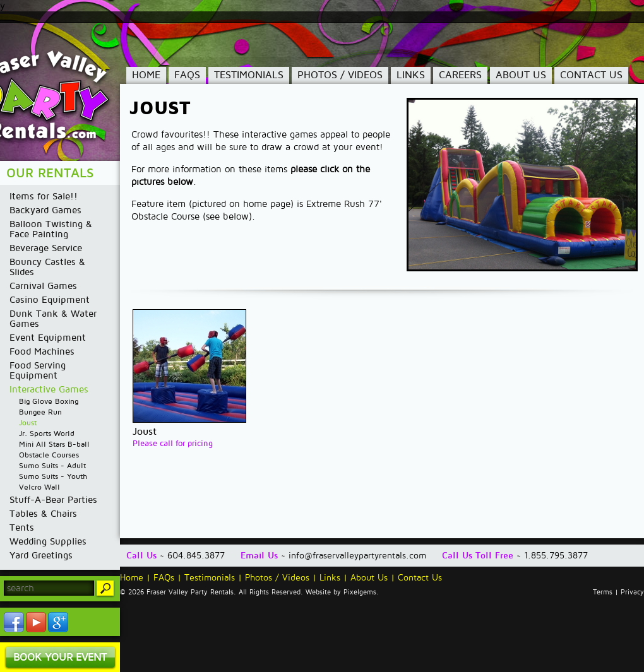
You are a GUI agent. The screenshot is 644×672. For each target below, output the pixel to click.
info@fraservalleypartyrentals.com (357, 556)
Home (146, 75)
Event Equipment (48, 338)
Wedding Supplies (48, 541)
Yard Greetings (41, 555)
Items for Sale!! (44, 196)
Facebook (14, 622)
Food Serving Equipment (38, 370)
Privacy (632, 592)
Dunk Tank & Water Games (53, 319)
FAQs (187, 75)
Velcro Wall (39, 487)
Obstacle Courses (49, 455)
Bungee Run (40, 412)
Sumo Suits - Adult (52, 466)
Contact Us (591, 75)
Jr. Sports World (47, 434)
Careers (460, 75)
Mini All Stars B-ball (54, 445)
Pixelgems (360, 592)
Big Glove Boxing (49, 402)
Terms (603, 592)
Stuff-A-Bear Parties (53, 500)
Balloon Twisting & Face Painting (51, 229)
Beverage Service (46, 248)
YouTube (36, 622)
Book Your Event (60, 657)
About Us (521, 75)
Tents (22, 528)
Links (411, 75)
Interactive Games (49, 389)
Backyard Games (45, 210)
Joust (28, 423)
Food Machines (42, 351)
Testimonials (249, 75)
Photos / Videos (340, 75)
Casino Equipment (50, 300)
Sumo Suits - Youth (53, 477)
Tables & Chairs (43, 514)
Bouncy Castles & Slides (47, 267)
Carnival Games (43, 286)
